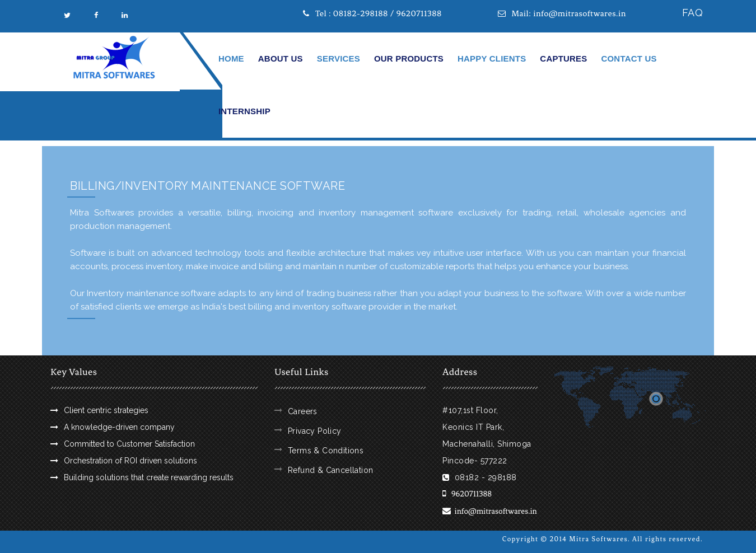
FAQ (692, 13)
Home (231, 58)
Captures (563, 58)
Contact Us (629, 58)
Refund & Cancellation (330, 470)
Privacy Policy (315, 431)
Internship (244, 111)
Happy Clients (492, 58)
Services (339, 58)
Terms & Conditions (326, 451)
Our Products (409, 58)
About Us (281, 58)
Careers (303, 411)
